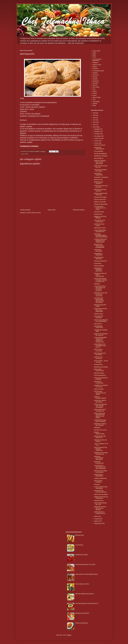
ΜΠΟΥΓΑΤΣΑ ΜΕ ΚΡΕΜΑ (101, 495)
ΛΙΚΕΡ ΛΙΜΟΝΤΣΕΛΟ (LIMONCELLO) (100, 410)
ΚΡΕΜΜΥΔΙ (97, 428)
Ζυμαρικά (95, 73)
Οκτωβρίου (97, 134)
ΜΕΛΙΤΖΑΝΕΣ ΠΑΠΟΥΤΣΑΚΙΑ (99, 370)
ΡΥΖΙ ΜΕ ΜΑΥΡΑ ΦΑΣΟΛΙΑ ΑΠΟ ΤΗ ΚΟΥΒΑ (100, 208)
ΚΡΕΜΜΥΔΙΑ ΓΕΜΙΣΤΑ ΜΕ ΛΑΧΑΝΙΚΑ (100, 425)
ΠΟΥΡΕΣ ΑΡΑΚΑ (99, 314)
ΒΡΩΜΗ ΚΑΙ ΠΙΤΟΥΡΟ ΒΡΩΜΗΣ (100, 217)
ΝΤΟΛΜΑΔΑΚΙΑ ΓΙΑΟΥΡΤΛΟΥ (99, 327)
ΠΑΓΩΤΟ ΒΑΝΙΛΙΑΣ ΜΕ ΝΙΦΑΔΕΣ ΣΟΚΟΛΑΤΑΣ (100, 449)
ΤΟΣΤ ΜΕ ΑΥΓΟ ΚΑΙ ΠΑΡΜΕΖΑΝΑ (100, 221)
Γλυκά (94, 57)
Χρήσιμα (95, 104)
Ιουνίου (96, 143)
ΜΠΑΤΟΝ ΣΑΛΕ (98, 180)
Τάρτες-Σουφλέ (97, 97)
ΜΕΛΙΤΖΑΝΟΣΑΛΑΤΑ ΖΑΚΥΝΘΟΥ (100, 354)
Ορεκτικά (95, 85)
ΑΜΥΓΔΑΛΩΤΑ (98, 324)
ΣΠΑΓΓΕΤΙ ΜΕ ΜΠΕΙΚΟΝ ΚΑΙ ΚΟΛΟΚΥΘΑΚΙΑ (101, 321)
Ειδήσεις (95, 67)
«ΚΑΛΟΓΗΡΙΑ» (79, 545)
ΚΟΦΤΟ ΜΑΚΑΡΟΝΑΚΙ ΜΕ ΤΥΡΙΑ (100, 504)
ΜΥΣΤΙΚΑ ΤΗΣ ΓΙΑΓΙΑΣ (100, 430)
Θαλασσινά (95, 75)
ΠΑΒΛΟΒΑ (97, 284)
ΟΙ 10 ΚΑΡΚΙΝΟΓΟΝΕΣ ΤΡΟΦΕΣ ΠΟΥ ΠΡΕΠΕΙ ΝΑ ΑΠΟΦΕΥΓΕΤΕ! (100, 340)
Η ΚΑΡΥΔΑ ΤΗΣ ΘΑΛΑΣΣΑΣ (98, 358)
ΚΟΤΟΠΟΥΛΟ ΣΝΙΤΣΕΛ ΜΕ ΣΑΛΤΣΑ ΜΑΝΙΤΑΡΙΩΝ (100, 310)
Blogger (69, 635)
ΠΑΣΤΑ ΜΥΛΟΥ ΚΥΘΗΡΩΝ (98, 481)
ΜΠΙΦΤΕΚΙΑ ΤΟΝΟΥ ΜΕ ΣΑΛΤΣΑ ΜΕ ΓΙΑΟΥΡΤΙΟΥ (101, 294)
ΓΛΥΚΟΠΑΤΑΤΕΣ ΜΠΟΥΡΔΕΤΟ (99, 475)
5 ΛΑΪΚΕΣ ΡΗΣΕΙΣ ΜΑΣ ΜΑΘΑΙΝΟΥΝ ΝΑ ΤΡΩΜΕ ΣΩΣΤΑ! (100, 241)
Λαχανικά (95, 79)
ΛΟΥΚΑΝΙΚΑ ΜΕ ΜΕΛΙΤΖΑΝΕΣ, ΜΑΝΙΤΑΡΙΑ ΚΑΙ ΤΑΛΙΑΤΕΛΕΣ (99, 300)
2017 (94, 120)
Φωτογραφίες (96, 101)
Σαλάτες (95, 91)
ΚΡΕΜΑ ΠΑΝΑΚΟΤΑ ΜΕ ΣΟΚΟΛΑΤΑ (101, 194)
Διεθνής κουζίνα (97, 65)
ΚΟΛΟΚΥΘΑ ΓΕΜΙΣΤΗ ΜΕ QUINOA (100, 401)
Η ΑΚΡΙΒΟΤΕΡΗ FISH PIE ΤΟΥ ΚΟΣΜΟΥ (100, 421)
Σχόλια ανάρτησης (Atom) (34, 213)
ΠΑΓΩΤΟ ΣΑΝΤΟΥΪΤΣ (100, 200)
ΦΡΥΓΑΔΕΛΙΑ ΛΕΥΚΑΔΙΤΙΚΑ (99, 382)
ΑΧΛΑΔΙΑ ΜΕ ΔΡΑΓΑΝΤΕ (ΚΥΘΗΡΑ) (101, 379)
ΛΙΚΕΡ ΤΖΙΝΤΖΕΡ (99, 389)
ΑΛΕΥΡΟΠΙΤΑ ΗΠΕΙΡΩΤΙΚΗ (98, 174)
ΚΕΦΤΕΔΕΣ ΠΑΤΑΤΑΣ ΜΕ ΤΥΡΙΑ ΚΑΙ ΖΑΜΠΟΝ (100, 508)
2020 (94, 113)
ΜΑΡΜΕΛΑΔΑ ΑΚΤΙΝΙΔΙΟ (101, 367)
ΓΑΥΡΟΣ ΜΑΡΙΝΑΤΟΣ (100, 375)
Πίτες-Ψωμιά (96, 87)
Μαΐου (96, 516)
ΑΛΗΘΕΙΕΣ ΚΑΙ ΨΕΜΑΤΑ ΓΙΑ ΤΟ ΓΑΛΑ (101, 386)
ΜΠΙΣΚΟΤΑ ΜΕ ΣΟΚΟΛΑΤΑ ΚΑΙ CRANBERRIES (99, 246)
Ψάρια (94, 106)
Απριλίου (97, 519)
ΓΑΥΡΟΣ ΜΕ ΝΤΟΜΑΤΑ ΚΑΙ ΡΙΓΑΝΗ (100, 170)
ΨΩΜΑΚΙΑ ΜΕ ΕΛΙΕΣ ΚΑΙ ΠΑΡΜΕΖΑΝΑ (101, 498)
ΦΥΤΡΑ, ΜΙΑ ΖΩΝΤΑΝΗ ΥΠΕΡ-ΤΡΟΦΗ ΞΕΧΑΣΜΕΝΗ (100, 406)
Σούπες (95, 95)
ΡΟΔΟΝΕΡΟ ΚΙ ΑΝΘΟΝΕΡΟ (98, 254)
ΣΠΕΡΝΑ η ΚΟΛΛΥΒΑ (100, 202)
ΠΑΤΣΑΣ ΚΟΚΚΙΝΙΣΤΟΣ (82, 623)
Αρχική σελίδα (52, 210)
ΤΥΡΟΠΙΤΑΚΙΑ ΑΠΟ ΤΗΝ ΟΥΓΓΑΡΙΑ (101, 187)
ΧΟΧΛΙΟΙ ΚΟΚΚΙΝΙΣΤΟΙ (100, 261)
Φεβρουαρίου (98, 523)
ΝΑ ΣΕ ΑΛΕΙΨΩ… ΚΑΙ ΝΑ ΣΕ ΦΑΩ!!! (101, 362)
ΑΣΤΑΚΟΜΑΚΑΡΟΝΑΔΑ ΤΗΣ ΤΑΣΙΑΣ (85, 565)
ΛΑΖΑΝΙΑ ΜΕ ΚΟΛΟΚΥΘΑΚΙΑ (99, 148)
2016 (94, 122)
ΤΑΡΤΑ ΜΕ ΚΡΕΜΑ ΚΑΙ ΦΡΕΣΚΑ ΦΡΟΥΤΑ (87, 604)
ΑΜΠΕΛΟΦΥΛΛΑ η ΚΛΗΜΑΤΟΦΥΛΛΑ (100, 513)
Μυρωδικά (95, 83)
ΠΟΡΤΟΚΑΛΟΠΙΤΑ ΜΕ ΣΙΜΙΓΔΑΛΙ (100, 190)
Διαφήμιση (95, 63)
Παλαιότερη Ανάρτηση (79, 210)
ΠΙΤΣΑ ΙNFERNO (99, 151)
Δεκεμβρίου (98, 129)
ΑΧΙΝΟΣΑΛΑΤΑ (98, 214)
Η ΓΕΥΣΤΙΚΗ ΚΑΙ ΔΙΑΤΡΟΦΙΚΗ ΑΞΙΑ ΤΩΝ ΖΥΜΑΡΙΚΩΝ (100, 467)
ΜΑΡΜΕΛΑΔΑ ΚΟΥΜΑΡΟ (82, 613)
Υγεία (94, 99)
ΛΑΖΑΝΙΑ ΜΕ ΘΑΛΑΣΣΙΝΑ (98, 250)
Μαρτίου (97, 521)
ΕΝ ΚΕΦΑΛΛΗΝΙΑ (99, 212)
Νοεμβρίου (97, 131)
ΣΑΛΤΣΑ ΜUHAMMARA (100, 154)
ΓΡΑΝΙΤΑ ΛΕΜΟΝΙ (99, 266)
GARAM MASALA (99, 501)
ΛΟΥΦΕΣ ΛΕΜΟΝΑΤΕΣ (100, 478)
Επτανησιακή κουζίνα (98, 71)
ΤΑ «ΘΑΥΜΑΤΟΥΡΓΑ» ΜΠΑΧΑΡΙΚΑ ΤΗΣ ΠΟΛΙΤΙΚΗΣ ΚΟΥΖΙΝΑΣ (100, 288)
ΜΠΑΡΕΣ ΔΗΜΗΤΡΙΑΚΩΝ (99, 433)
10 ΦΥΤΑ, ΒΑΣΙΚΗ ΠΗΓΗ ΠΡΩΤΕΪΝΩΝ (101, 488)
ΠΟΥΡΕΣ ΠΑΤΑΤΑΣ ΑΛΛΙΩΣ (99, 225)
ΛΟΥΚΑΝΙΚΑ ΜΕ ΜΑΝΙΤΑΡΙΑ (99, 317)
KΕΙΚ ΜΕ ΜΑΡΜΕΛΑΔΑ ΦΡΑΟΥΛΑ (85, 594)
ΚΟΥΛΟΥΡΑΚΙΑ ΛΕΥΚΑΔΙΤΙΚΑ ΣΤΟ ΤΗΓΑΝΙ (100, 393)
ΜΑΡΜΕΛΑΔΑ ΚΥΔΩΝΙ (81, 555)
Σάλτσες (95, 93)
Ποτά (94, 89)
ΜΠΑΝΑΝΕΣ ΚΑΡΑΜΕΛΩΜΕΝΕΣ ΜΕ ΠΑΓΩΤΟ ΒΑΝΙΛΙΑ (101, 236)
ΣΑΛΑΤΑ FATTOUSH (100, 145)
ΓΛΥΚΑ (26, 154)
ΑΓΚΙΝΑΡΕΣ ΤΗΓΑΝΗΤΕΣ (101, 177)
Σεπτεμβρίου (98, 136)
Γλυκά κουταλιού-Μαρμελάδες (97, 60)
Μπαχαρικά (96, 81)
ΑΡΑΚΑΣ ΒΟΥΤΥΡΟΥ (100, 228)
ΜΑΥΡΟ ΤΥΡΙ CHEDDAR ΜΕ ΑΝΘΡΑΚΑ (101, 334)
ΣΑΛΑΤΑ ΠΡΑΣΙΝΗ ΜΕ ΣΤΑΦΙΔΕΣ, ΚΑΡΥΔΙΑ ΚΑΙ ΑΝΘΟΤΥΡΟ (101, 280)
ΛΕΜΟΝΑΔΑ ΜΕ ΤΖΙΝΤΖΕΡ (99, 183)
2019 (94, 115)
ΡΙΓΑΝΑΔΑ (97, 485)
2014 (94, 127)
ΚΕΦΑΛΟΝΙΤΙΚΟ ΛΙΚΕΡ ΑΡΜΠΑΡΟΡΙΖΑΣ (86, 574)
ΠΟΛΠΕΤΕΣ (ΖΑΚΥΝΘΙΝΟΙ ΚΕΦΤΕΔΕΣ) (99, 458)
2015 (94, 125)
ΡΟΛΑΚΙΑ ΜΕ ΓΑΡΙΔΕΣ (100, 197)
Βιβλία (94, 55)
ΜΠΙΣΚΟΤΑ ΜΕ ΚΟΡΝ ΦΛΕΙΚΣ (100, 306)
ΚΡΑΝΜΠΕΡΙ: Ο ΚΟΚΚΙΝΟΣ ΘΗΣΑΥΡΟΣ (98, 270)
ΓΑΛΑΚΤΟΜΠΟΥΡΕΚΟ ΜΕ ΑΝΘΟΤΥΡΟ (100, 231)
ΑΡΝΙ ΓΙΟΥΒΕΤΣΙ (99, 158)
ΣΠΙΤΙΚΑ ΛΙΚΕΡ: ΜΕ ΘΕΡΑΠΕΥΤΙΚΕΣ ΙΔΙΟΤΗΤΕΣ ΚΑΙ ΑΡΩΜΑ (99, 416)
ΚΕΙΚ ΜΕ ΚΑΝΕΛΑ (99, 373)
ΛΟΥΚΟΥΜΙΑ (98, 264)
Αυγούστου (97, 138)
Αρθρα (94, 53)
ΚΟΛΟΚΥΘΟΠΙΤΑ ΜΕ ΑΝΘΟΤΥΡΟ (100, 437)
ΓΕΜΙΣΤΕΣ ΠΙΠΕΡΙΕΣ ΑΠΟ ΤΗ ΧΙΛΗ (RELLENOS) (100, 162)
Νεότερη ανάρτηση (25, 210)
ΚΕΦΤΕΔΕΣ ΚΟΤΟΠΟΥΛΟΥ (99, 462)
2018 (94, 118)
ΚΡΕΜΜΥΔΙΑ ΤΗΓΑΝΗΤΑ (101, 156)
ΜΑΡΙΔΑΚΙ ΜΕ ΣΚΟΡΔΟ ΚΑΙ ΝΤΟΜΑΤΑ (101, 472)
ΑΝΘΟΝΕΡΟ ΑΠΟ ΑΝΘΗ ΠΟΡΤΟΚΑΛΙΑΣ (101, 453)
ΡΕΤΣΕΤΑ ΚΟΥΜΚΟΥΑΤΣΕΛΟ (100, 398)
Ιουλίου (96, 141)
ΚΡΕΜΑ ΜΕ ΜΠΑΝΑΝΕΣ (101, 204)
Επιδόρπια (95, 69)
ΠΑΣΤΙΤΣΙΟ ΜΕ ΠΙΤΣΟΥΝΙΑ (98, 350)
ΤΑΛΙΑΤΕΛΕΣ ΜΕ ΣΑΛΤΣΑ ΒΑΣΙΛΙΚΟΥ (100, 491)
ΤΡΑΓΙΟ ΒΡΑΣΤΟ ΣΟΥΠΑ (82, 584)
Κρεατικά (95, 77)
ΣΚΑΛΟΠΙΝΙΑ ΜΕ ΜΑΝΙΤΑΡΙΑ (99, 258)
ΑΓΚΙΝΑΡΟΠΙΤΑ (98, 365)
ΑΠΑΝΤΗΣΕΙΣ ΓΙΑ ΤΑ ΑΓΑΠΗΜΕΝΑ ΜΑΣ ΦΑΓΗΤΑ (100, 346)
